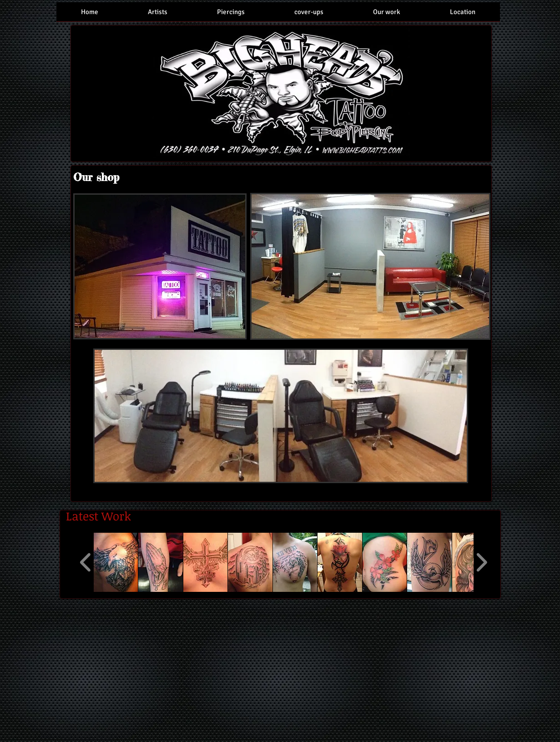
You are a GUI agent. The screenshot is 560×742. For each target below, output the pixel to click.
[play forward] (482, 562)
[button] (116, 562)
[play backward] (86, 562)
